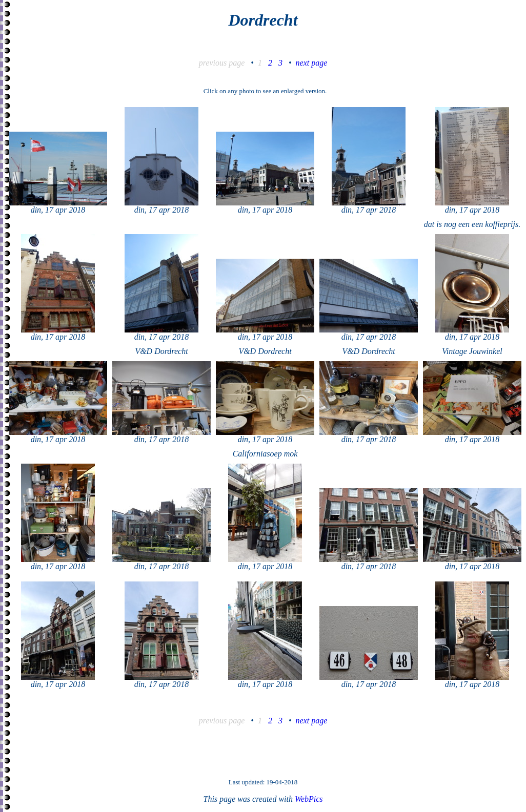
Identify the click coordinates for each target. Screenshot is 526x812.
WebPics (309, 799)
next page (312, 63)
